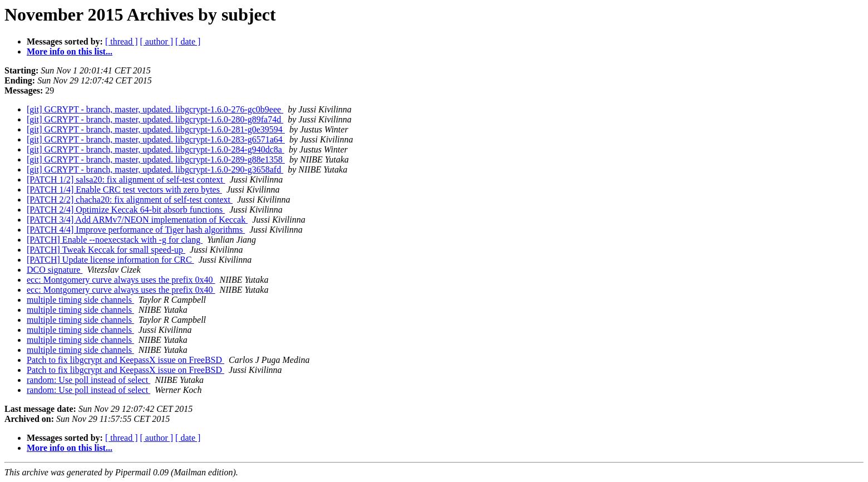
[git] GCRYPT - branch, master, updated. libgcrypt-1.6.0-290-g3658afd (155, 169)
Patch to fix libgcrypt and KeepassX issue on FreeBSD (125, 360)
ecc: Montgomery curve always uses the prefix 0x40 (121, 280)
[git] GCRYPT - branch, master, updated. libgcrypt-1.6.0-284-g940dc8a (156, 149)
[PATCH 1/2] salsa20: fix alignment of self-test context (126, 179)
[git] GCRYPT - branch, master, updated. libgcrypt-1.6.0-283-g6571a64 (156, 139)
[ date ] (188, 41)
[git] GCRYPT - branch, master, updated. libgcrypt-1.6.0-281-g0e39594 (156, 129)
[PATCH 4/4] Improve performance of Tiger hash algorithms (136, 230)
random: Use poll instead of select (88, 380)
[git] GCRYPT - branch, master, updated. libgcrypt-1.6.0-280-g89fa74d (155, 119)
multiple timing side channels (80, 300)
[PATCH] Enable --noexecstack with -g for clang (115, 240)
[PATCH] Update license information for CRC (110, 260)
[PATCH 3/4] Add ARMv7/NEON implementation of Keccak (137, 220)
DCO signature (55, 270)
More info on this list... (70, 51)
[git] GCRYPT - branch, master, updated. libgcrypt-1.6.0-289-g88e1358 (156, 159)
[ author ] (157, 41)
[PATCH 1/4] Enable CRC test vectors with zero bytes (124, 190)
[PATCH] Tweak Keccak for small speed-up (106, 250)
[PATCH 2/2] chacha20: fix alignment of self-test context (130, 200)
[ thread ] (122, 41)
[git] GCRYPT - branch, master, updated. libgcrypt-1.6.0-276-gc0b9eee (155, 109)
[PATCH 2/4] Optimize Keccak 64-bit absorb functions (126, 210)
